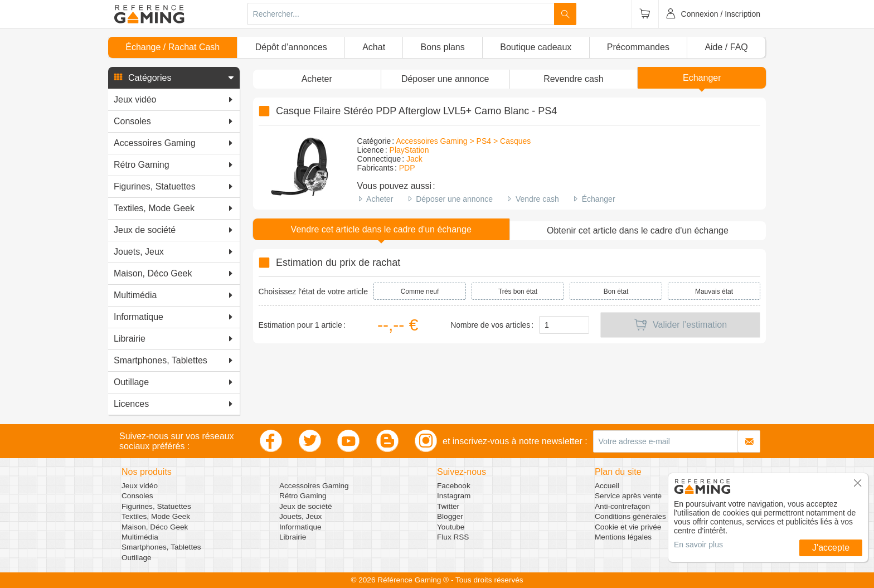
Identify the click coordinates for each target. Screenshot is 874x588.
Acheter (380, 199)
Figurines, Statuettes (156, 506)
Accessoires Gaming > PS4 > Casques (463, 141)
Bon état (616, 291)
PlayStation (409, 150)
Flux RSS (453, 537)
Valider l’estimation (680, 325)
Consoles (137, 496)
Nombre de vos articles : (492, 325)
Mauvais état (714, 291)
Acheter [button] (317, 79)
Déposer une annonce (454, 199)
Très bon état (518, 291)
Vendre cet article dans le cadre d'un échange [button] (381, 229)
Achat (374, 47)
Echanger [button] (702, 78)
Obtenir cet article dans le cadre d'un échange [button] (638, 230)
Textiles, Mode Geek (156, 516)
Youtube (451, 527)
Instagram (454, 496)
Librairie (293, 537)
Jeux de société (305, 506)
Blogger (450, 516)
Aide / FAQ (726, 47)
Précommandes (638, 47)
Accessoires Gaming (314, 486)
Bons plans (443, 47)
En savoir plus (698, 545)
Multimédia (140, 537)
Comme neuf (420, 291)
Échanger (599, 199)
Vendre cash (537, 199)
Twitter (448, 506)
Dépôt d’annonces (291, 47)
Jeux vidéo (140, 486)
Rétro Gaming (303, 496)
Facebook (454, 486)
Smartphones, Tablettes (161, 547)
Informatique (300, 527)
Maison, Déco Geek (155, 527)
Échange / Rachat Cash (173, 47)
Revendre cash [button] (574, 79)
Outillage (137, 558)
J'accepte (831, 548)
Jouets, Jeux (300, 516)
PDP (407, 168)
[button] (174, 78)
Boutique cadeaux (536, 47)
